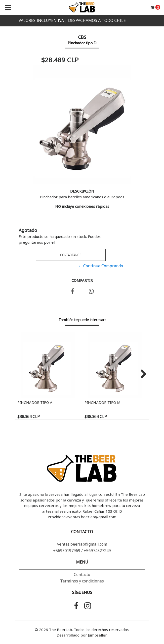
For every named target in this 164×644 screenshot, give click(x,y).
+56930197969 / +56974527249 (82, 551)
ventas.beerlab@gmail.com (82, 544)
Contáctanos (71, 255)
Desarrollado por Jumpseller (82, 635)
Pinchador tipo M (102, 402)
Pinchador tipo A (35, 402)
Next (142, 374)
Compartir (82, 280)
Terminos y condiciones (82, 581)
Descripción (82, 191)
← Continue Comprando (101, 266)
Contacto (82, 574)
